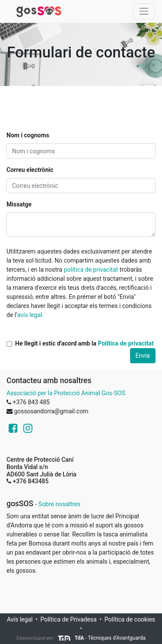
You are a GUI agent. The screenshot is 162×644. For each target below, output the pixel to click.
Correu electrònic (30, 170)
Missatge (19, 204)
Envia (143, 355)
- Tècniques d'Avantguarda (102, 638)
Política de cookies (130, 619)
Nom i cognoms (28, 135)
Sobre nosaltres (59, 504)
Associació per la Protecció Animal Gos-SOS (66, 393)
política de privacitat (91, 270)
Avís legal (20, 619)
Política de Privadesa (68, 619)
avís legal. (31, 315)
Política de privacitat (125, 343)
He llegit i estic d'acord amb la (84, 343)
